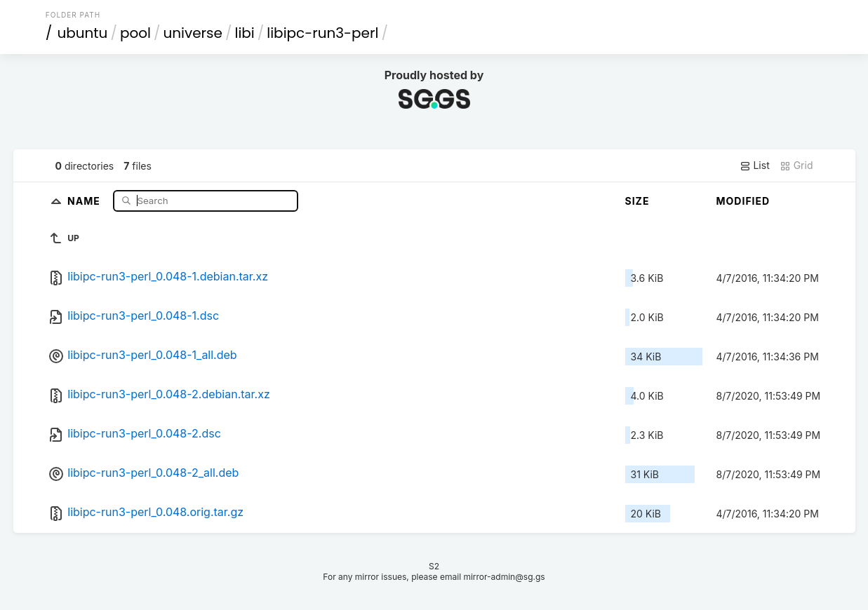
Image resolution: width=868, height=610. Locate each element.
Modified (743, 201)
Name (85, 200)
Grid (796, 165)
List (755, 165)
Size (637, 201)
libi (244, 33)
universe (192, 33)
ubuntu (82, 33)
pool (135, 33)
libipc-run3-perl (322, 33)
